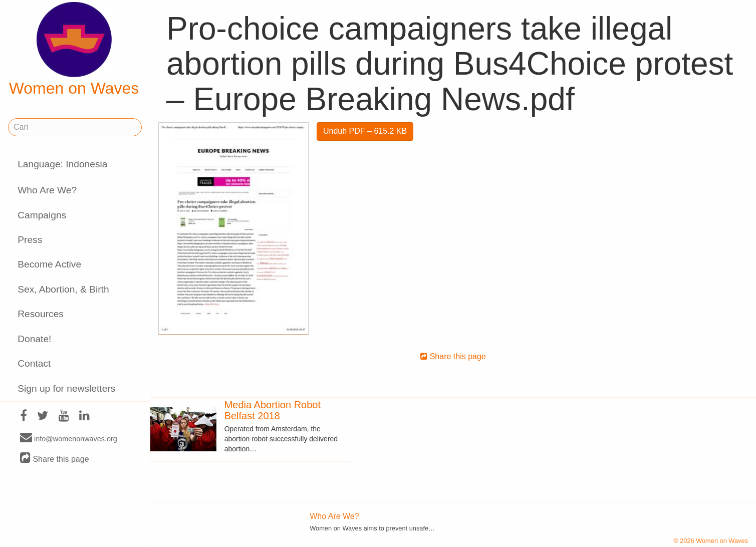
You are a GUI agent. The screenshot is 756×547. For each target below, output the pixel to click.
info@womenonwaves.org (69, 438)
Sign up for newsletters (66, 388)
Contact (34, 363)
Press (30, 240)
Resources (41, 314)
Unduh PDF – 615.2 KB (365, 131)
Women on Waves (74, 50)
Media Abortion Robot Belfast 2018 (273, 410)
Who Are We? (47, 190)
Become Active (49, 264)
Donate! (34, 339)
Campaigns (42, 215)
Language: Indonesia (62, 164)
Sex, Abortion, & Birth (63, 289)
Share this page (55, 459)
